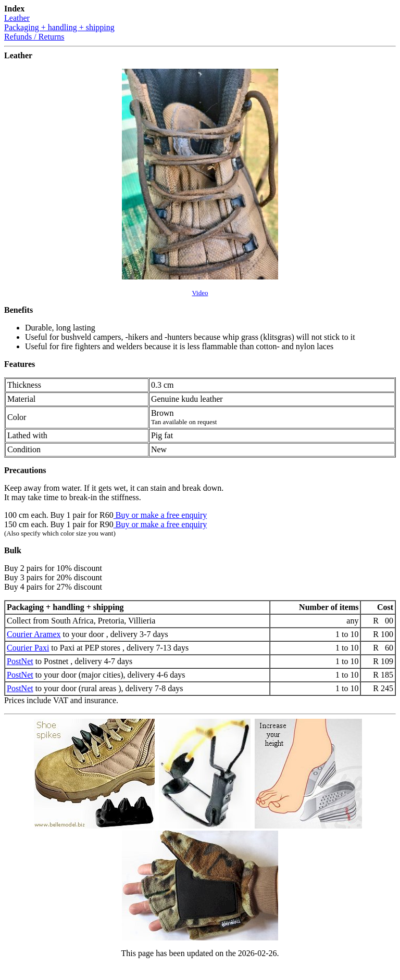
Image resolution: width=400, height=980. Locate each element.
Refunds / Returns (34, 37)
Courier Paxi (28, 648)
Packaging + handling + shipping (59, 27)
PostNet (20, 661)
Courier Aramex (34, 634)
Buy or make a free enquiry (160, 515)
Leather (17, 18)
